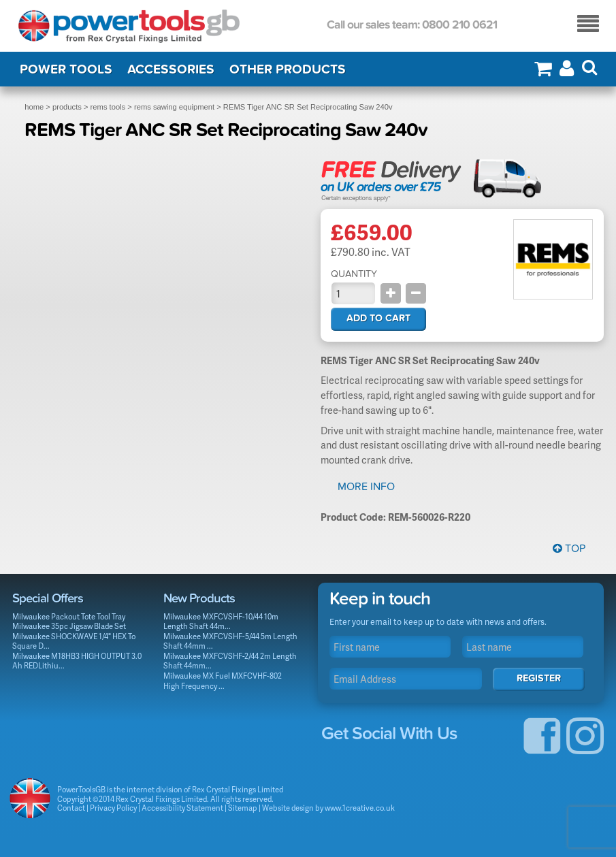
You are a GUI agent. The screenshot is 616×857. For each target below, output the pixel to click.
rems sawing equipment (174, 107)
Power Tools (66, 69)
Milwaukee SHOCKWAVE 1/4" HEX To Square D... (74, 641)
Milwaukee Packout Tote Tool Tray (69, 616)
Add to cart (378, 318)
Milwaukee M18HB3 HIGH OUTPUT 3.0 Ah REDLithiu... (77, 661)
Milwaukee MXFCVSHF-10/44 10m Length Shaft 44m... (221, 621)
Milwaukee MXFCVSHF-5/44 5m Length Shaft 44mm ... (230, 641)
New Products (199, 598)
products (67, 107)
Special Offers (48, 598)
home (34, 107)
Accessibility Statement (182, 808)
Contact (71, 808)
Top (569, 549)
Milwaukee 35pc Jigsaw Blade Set (69, 626)
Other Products (288, 69)
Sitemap (243, 808)
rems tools (108, 107)
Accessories (171, 69)
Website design (288, 808)
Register (539, 678)
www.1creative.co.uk (360, 808)
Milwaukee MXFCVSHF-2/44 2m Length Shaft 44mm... (230, 661)
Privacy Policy (113, 808)
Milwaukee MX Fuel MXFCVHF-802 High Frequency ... (223, 681)
